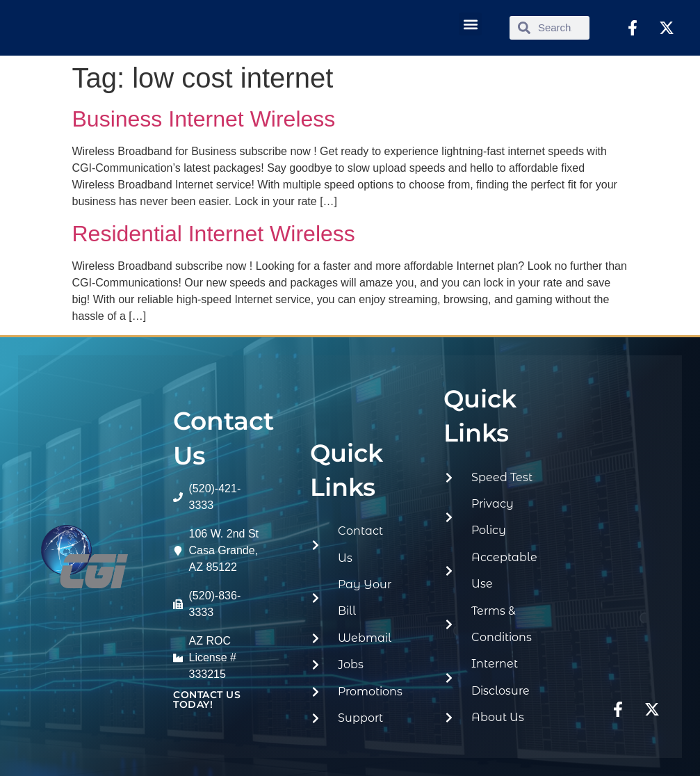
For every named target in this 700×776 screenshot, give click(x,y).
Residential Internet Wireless (214, 234)
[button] (470, 25)
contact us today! (207, 700)
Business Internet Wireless (204, 119)
